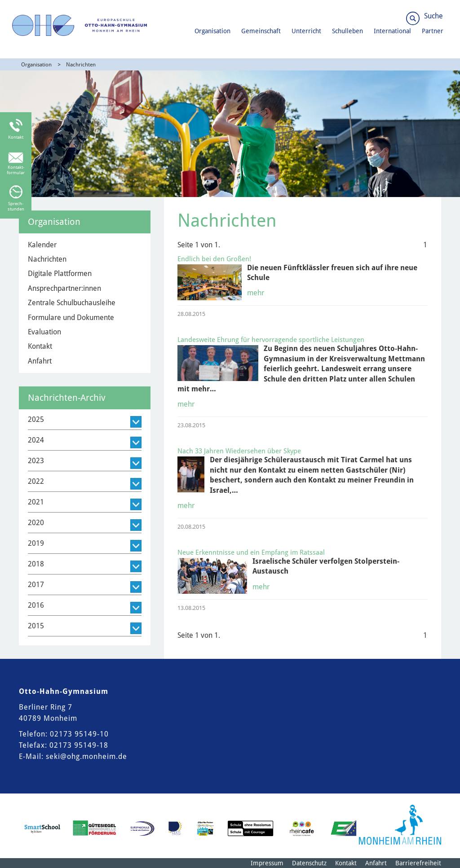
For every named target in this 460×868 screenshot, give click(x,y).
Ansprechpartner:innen (64, 288)
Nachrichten (81, 65)
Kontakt (40, 346)
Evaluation (44, 332)
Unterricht (306, 31)
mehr (256, 293)
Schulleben (347, 31)
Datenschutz (309, 863)
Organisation (212, 31)
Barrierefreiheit (418, 863)
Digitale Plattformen (60, 274)
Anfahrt (40, 361)
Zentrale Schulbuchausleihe (72, 303)
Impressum (267, 863)
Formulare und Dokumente (71, 318)
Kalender (42, 245)
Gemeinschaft (261, 31)
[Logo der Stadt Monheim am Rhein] (400, 825)
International (392, 31)
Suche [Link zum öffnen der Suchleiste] (433, 16)
